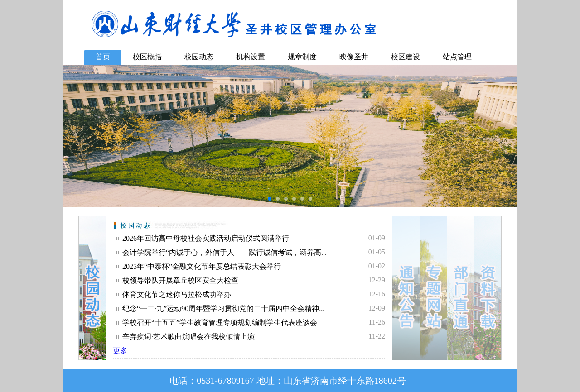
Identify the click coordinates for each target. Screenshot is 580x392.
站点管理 (457, 57)
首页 (103, 57)
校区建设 (406, 57)
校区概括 (147, 57)
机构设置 (251, 57)
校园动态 (199, 57)
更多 (120, 351)
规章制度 (302, 57)
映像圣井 (354, 57)
